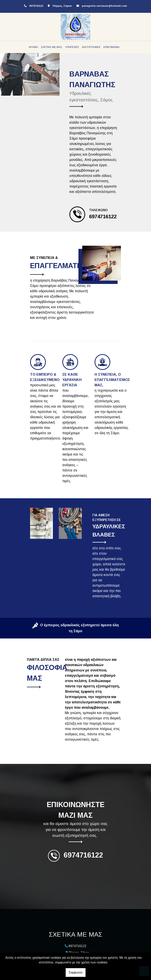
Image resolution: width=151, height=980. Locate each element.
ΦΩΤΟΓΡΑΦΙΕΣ (91, 47)
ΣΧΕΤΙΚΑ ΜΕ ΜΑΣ (52, 47)
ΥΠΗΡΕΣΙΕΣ (72, 47)
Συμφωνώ (76, 972)
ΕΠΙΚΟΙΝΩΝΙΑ (111, 47)
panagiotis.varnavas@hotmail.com (104, 6)
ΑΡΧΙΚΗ (33, 47)
